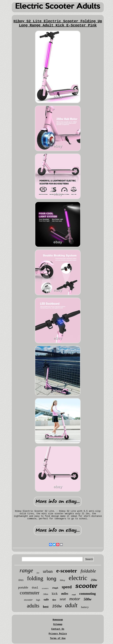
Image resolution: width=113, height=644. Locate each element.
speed (67, 587)
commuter (30, 593)
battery (85, 607)
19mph (55, 588)
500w (88, 599)
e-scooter (67, 571)
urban (48, 571)
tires (21, 580)
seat (63, 599)
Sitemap (58, 624)
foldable (88, 571)
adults (33, 606)
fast (38, 573)
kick (55, 594)
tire (54, 600)
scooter (86, 586)
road (74, 595)
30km (46, 594)
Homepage (58, 620)
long (52, 579)
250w (94, 580)
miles (65, 594)
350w (57, 606)
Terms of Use (58, 638)
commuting (87, 594)
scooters (45, 588)
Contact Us (58, 629)
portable (23, 587)
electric (78, 578)
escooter (28, 600)
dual (35, 588)
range (26, 570)
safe (46, 599)
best (46, 607)
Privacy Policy (58, 634)
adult (71, 605)
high (38, 600)
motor (75, 599)
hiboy (63, 580)
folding (35, 578)
